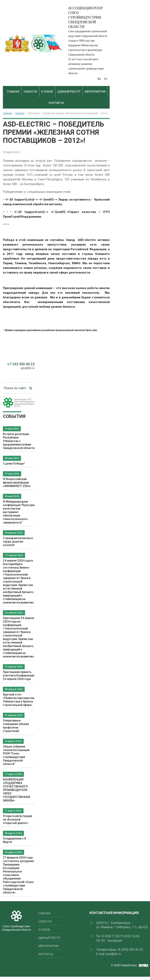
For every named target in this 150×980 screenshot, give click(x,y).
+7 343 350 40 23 (21, 364)
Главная (13, 92)
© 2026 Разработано (124, 965)
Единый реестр (69, 92)
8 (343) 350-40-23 (131, 950)
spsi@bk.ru (28, 368)
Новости (30, 92)
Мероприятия (95, 92)
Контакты (56, 103)
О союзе (47, 92)
